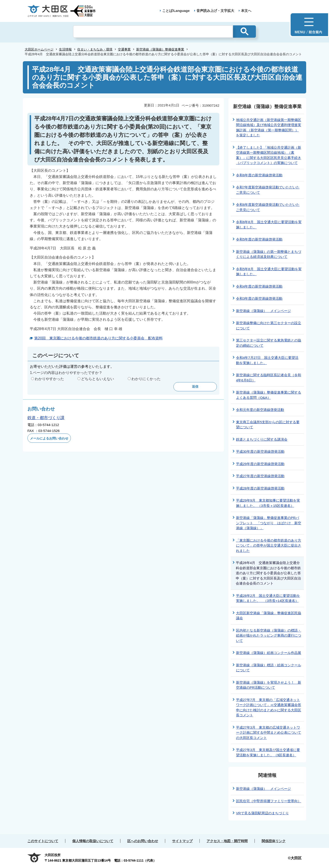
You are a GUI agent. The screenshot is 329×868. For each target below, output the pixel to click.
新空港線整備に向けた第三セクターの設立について (269, 325)
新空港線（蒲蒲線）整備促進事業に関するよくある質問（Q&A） (269, 395)
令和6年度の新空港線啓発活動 (259, 175)
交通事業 (124, 49)
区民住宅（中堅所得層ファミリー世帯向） (269, 801)
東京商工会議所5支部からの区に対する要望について (268, 425)
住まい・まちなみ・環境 (95, 49)
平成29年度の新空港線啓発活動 (260, 464)
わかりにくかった (146, 379)
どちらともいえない (98, 379)
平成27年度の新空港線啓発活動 (260, 476)
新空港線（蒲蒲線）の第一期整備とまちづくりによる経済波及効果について (269, 254)
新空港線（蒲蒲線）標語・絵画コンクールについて (269, 668)
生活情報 (65, 49)
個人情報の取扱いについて (93, 841)
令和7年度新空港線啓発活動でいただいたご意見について (268, 190)
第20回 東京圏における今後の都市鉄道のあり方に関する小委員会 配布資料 (98, 338)
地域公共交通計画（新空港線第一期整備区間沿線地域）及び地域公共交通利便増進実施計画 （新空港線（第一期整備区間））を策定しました (269, 128)
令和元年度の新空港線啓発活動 (260, 410)
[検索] (153, 32)
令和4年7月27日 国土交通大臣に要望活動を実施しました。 (267, 360)
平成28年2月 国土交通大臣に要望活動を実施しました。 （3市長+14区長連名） (268, 598)
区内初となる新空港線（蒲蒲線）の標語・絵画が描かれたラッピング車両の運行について (269, 635)
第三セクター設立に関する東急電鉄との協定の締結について (269, 343)
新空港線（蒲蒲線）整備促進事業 (160, 49)
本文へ (246, 11)
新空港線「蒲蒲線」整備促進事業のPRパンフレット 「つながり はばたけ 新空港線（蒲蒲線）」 (269, 523)
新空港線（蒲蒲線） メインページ (263, 311)
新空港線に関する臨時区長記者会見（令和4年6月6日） (269, 378)
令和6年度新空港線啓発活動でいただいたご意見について (268, 207)
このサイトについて (43, 841)
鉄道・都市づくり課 (46, 418)
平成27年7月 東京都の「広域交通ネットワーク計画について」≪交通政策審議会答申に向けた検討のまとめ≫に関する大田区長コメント (269, 708)
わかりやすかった (49, 379)
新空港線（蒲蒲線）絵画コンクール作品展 (269, 653)
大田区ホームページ (39, 49)
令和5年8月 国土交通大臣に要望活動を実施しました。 (269, 272)
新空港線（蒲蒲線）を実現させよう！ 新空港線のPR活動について (269, 685)
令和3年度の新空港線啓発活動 (259, 298)
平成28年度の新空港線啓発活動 (260, 488)
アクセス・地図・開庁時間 (227, 841)
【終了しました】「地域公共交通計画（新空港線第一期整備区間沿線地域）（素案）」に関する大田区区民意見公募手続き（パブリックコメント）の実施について (269, 155)
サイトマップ (182, 841)
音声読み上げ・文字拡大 (215, 11)
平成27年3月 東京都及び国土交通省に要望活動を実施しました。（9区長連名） (268, 752)
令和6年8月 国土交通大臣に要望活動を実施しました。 (269, 225)
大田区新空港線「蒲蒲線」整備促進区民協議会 (269, 616)
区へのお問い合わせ (143, 841)
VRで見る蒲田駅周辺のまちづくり (262, 813)
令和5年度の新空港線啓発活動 (259, 239)
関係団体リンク (274, 841)
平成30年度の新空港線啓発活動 (260, 451)
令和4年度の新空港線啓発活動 (259, 286)
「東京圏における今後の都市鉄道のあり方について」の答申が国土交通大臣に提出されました (269, 545)
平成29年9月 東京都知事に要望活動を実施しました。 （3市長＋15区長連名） (268, 503)
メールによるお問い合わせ (49, 438)
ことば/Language (176, 11)
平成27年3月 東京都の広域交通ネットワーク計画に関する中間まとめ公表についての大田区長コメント (269, 733)
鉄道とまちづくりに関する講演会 (262, 439)
